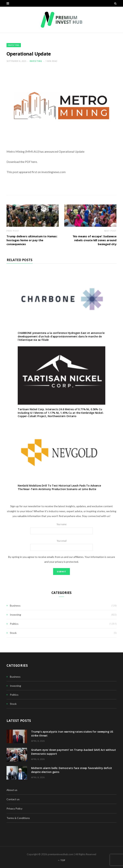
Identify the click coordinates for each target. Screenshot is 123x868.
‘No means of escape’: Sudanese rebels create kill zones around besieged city (95, 240)
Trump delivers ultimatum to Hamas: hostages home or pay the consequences (32, 240)
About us (12, 790)
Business (15, 606)
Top (62, 860)
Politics (14, 624)
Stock (13, 633)
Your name (61, 529)
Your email (61, 545)
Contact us (13, 799)
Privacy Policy (14, 808)
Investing (14, 45)
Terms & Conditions (18, 818)
